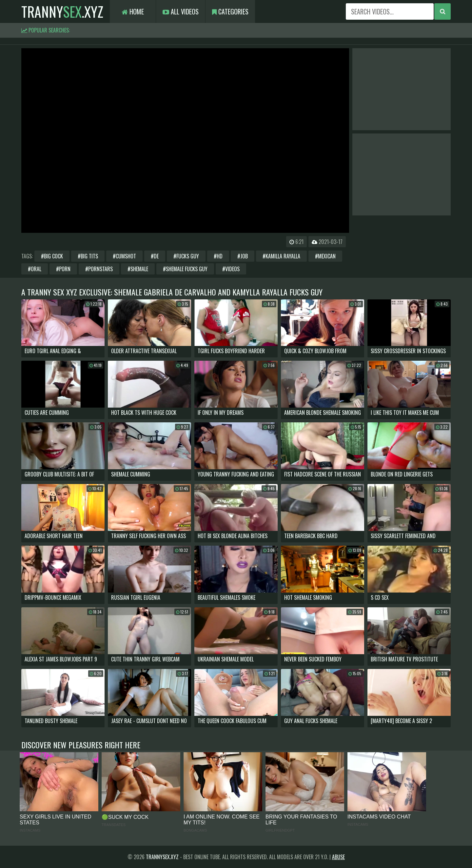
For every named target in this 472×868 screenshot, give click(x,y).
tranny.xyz (62, 11)
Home (133, 11)
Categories (230, 11)
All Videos (181, 11)
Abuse (338, 857)
